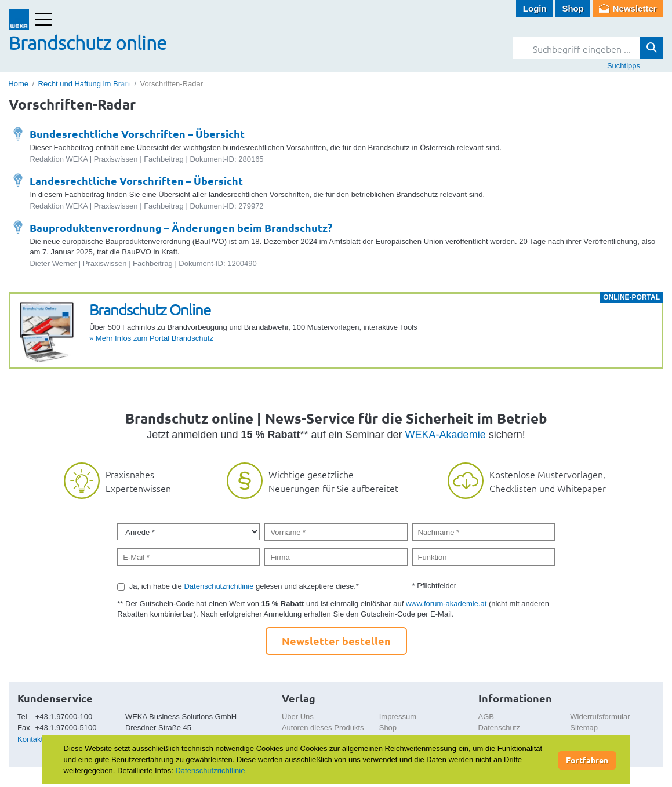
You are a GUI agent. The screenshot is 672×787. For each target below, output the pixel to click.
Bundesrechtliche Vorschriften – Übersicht (137, 134)
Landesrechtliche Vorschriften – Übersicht (136, 181)
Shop (573, 8)
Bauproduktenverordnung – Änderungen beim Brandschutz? (181, 227)
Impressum (398, 717)
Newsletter (635, 8)
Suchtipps (624, 66)
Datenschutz (499, 728)
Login (535, 8)
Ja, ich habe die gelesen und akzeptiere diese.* (244, 586)
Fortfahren (587, 760)
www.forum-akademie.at (446, 604)
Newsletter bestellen (336, 641)
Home (18, 84)
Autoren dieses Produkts (323, 728)
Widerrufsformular (600, 717)
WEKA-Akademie (446, 435)
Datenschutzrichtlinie (219, 586)
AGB (486, 717)
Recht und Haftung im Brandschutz (97, 84)
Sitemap (584, 728)
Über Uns (298, 717)
